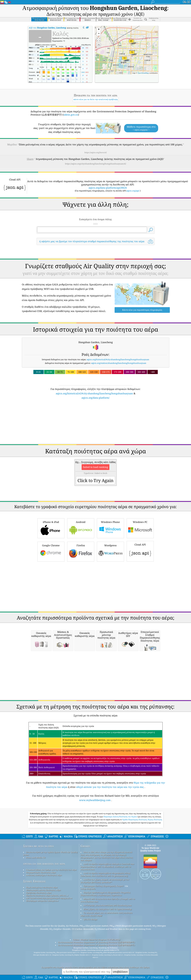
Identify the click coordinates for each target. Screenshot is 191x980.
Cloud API (140, 588)
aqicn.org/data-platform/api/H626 (108, 188)
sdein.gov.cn (71, 115)
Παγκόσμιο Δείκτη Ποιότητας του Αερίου (120, 854)
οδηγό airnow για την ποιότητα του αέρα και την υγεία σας (110, 825)
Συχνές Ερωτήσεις (34, 919)
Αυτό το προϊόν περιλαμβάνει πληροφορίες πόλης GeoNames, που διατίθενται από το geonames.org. (105, 912)
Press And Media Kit (36, 895)
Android (81, 566)
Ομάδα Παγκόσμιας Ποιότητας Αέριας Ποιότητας (142, 857)
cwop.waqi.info (88, 926)
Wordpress (110, 589)
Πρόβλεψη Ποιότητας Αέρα (39, 930)
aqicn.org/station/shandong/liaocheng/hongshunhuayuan (119, 401)
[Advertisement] (96, 271)
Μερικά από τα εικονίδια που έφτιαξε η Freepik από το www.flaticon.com (108, 938)
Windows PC (140, 566)
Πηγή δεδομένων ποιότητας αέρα (42, 925)
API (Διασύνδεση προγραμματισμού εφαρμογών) (49, 936)
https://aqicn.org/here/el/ (96, 152)
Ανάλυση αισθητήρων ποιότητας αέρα (44, 913)
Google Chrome (51, 589)
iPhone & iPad (51, 566)
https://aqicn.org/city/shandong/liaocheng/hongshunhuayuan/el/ (96, 164)
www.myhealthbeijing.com (95, 838)
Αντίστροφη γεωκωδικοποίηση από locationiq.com (107, 943)
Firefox (81, 589)
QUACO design (90, 957)
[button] (124, 60)
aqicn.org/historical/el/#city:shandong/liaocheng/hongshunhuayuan (94, 431)
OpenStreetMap (143, 73)
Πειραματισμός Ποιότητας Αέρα (41, 910)
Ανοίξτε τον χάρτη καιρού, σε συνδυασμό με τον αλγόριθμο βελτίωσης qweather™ (105, 918)
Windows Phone (110, 566)
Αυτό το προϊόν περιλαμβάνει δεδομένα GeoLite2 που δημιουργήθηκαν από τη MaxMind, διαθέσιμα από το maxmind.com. (107, 904)
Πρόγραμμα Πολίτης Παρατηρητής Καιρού (103, 924)
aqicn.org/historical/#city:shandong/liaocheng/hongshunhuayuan (118, 397)
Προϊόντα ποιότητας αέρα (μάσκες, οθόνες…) (47, 933)
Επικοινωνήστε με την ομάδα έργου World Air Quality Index (50, 891)
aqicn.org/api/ (133, 191)
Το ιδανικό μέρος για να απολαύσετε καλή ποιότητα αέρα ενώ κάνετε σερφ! (106, 952)
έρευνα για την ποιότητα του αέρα (44, 901)
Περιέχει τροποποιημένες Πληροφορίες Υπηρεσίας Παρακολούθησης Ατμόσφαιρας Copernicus (105, 931)
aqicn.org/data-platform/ (96, 435)
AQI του (47, 28)
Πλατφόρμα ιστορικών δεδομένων (42, 938)
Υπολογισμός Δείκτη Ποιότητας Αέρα (43, 928)
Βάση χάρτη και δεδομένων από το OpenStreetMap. (108, 947)
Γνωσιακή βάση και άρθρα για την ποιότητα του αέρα (51, 907)
